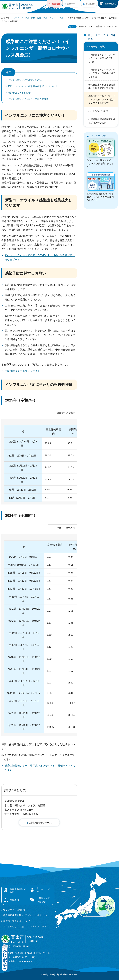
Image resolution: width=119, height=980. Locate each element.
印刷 (73, 27)
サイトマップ (40, 926)
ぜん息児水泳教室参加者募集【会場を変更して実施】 (102, 86)
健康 (45, 18)
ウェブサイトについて (14, 910)
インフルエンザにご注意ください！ (26, 80)
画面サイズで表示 (66, 413)
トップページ (17, 18)
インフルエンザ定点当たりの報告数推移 (28, 99)
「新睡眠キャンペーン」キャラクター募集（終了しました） (102, 58)
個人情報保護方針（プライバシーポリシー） (26, 915)
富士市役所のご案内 (18, 890)
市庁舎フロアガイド (43, 890)
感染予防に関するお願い (20, 93)
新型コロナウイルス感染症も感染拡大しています (33, 86)
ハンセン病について (98, 111)
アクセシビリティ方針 (14, 926)
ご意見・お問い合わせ (43, 900)
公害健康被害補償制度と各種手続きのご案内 (102, 121)
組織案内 (14, 900)
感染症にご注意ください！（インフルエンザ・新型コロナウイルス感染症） (102, 100)
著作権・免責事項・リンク (17, 921)
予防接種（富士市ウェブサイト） (24, 371)
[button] (54, 4)
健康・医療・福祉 (33, 18)
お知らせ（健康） (57, 18)
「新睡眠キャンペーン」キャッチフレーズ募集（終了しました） (102, 73)
